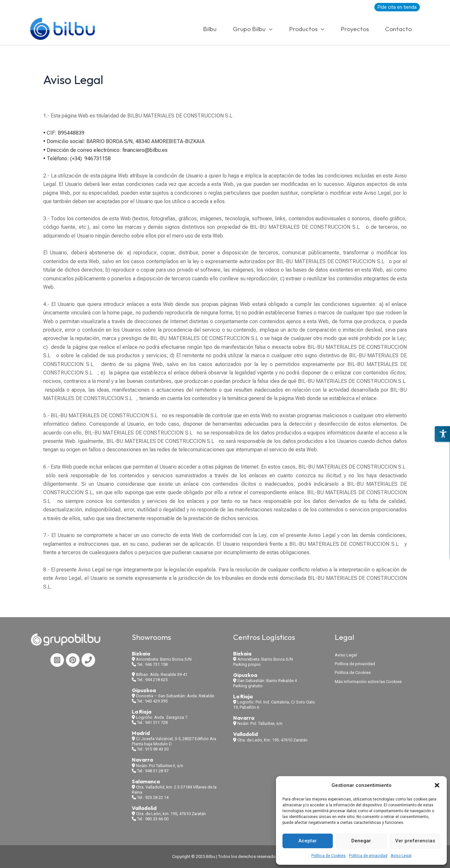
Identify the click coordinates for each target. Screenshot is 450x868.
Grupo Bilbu (253, 29)
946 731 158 (156, 664)
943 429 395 (156, 701)
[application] (269, 29)
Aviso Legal (401, 856)
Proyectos (355, 29)
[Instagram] (57, 660)
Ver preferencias (415, 841)
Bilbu (210, 29)
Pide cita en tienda (397, 7)
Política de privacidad (368, 856)
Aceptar (308, 841)
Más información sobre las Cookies (368, 682)
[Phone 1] (88, 660)
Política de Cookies (329, 856)
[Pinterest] (73, 660)
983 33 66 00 (157, 819)
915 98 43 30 (157, 749)
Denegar (361, 841)
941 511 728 (156, 722)
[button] (437, 785)
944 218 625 (156, 680)
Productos (307, 29)
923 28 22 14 (157, 797)
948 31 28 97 (157, 771)
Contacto (398, 29)
